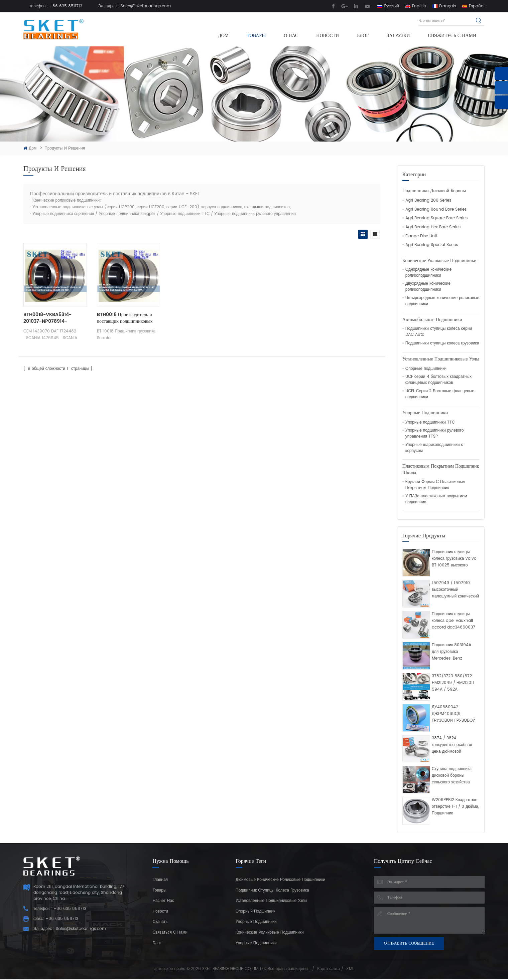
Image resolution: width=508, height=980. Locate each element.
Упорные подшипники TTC (430, 423)
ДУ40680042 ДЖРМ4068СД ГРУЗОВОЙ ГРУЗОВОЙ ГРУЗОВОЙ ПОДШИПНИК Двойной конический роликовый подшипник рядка (454, 714)
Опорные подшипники (426, 369)
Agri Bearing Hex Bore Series (433, 227)
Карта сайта (329, 969)
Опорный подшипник (256, 911)
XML (350, 969)
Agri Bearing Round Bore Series (436, 210)
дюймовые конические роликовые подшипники (280, 880)
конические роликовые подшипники (270, 932)
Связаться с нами (170, 932)
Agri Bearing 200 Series (428, 201)
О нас (291, 36)
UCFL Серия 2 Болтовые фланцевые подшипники (440, 394)
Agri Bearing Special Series (432, 245)
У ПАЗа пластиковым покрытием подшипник (436, 499)
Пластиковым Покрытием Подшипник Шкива (441, 470)
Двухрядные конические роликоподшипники (428, 287)
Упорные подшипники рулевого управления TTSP (435, 434)
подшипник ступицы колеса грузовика (272, 890)
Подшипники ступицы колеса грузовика (442, 343)
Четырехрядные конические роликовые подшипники (442, 301)
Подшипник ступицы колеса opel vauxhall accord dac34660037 (454, 621)
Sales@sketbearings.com (146, 6)
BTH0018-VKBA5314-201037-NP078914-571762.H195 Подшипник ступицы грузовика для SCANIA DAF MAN (50, 318)
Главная (160, 880)
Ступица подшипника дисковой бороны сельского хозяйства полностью (452, 776)
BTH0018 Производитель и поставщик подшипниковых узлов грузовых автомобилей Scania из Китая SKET (126, 318)
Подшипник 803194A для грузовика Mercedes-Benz (452, 652)
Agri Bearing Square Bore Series (436, 218)
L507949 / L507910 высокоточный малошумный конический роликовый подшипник (455, 590)
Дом (223, 36)
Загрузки (399, 36)
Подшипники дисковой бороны (434, 191)
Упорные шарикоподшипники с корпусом (434, 448)
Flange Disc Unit (421, 236)
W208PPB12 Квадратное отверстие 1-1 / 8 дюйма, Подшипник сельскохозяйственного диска (455, 807)
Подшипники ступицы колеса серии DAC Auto (439, 332)
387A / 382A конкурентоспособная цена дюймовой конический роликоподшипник (452, 745)
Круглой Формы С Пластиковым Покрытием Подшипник (435, 485)
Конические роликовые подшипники (439, 261)
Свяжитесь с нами (452, 36)
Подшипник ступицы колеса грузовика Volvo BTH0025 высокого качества (454, 559)
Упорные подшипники (425, 413)
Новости (328, 36)
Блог (363, 36)
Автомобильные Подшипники (432, 320)
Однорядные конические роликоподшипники (428, 273)
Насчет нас (163, 901)
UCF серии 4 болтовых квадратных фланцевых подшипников (438, 380)
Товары (256, 36)
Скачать (160, 922)
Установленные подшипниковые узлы (441, 359)
